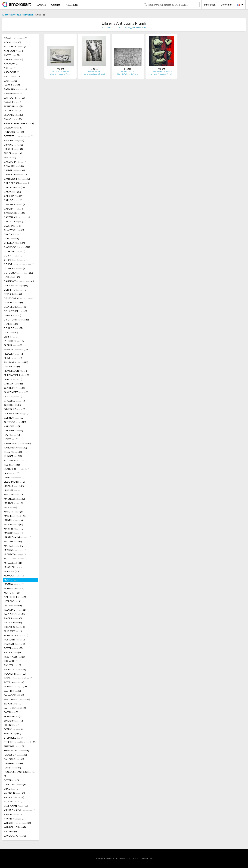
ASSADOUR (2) (12, 72)
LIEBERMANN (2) (14, 482)
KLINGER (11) (13, 456)
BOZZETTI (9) (19, 136)
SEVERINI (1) (13, 716)
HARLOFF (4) (12, 426)
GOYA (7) (13, 396)
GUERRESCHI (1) (17, 413)
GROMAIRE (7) (15, 409)
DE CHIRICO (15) (16, 285)
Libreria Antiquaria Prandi (18, 14)
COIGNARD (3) (15, 251)
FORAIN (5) (12, 367)
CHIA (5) (11, 239)
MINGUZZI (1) (15, 567)
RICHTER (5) (13, 665)
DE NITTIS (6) (15, 290)
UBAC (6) (11, 789)
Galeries (56, 5)
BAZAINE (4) (12, 102)
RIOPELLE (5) (15, 669)
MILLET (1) (16, 559)
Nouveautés (72, 5)
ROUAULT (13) (15, 687)
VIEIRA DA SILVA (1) (20, 810)
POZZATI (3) (15, 644)
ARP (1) (10, 68)
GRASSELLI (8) (15, 401)
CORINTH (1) (13, 256)
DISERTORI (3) (16, 320)
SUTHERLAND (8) (16, 751)
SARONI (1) (13, 704)
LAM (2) (12, 473)
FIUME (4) (13, 358)
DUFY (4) (11, 332)
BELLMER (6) (13, 111)
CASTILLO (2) (13, 221)
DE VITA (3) (13, 303)
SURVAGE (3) (14, 746)
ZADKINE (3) (10, 831)
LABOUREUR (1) (17, 469)
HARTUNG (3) (13, 431)
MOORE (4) (13, 580)
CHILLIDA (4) (14, 243)
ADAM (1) (15, 38)
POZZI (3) (13, 648)
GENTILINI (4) (14, 388)
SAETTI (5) (12, 691)
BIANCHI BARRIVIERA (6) (19, 123)
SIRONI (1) (12, 725)
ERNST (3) (11, 337)
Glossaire (144, 858)
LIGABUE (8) (14, 486)
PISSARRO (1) (14, 627)
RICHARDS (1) (13, 661)
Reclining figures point (61, 71)
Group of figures (128, 71)
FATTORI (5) (14, 341)
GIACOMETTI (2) (16, 392)
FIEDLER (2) (14, 354)
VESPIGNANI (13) (16, 806)
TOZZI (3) (12, 780)
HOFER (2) (11, 439)
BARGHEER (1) (15, 93)
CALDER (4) (14, 170)
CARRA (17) (12, 192)
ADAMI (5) (12, 42)
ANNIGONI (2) (14, 51)
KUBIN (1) (12, 465)
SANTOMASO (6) (17, 699)
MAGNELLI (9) (14, 499)
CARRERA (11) (14, 196)
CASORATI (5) (14, 209)
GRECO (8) (12, 405)
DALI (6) (12, 277)
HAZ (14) (12, 435)
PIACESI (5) (13, 618)
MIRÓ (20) (11, 571)
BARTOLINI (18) (14, 98)
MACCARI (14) (14, 495)
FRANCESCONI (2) (16, 371)
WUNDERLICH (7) (15, 827)
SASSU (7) (11, 712)
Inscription (210, 5)
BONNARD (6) (14, 132)
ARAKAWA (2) (11, 64)
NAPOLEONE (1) (15, 597)
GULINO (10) (14, 418)
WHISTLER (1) (17, 823)
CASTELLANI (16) (17, 217)
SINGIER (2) (14, 721)
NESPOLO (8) (13, 601)
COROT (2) (19, 264)
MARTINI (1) (14, 529)
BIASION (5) (13, 128)
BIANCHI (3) (13, 119)
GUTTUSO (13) (15, 422)
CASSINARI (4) (14, 213)
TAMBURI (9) (13, 763)
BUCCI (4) (13, 153)
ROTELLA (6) (14, 682)
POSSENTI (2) (15, 640)
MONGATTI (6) (14, 576)
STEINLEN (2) (20, 742)
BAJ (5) (10, 81)
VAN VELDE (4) (14, 797)
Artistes (41, 5)
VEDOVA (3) (13, 802)
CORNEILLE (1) (16, 260)
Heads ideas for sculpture (162, 71)
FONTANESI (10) (16, 362)
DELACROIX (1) (15, 307)
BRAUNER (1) (13, 145)
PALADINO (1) (15, 610)
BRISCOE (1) (13, 149)
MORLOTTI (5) (14, 588)
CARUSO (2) (13, 200)
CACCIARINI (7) (15, 162)
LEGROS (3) (14, 477)
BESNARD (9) (13, 115)
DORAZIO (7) (13, 328)
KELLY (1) (13, 452)
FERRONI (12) (16, 349)
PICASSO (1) (13, 623)
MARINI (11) (13, 524)
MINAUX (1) (13, 563)
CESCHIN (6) (12, 226)
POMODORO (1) (16, 635)
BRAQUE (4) (14, 140)
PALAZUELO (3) (14, 614)
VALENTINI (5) (14, 793)
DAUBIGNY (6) (19, 281)
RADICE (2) (12, 652)
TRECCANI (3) (15, 784)
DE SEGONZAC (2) (20, 298)
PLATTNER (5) (13, 631)
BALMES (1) (12, 85)
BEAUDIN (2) (13, 106)
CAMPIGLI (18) (16, 175)
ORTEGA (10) (13, 605)
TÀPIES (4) (12, 768)
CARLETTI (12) (14, 187)
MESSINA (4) (15, 550)
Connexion (226, 5)
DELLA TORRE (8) (16, 311)
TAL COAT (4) (14, 759)
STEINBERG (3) (14, 738)
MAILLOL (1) (14, 503)
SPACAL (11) (12, 733)
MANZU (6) (14, 520)
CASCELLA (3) (15, 204)
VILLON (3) (13, 814)
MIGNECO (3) (15, 554)
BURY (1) (10, 157)
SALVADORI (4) (14, 695)
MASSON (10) (14, 533)
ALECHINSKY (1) (15, 47)
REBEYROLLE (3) (14, 657)
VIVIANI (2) (14, 819)
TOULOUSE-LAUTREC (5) (19, 774)
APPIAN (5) (13, 59)
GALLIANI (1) (13, 384)
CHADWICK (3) (14, 230)
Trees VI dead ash (94, 71)
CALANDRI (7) (14, 166)
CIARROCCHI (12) (17, 247)
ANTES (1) (12, 55)
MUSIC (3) (12, 593)
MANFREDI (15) (15, 516)
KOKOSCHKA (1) (16, 460)
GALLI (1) (13, 379)
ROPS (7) (18, 678)
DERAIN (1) (12, 315)
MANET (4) (13, 512)
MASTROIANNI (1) (18, 537)
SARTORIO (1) (15, 708)
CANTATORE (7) (17, 179)
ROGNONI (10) (15, 674)
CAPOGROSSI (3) (17, 183)
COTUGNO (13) (18, 273)
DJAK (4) (11, 324)
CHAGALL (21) (14, 234)
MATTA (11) (14, 546)
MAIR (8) (10, 507)
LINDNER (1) (14, 490)
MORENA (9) (14, 584)
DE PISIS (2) (13, 294)
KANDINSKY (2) (15, 448)
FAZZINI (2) (13, 345)
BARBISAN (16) (16, 89)
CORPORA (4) (15, 268)
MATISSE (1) (13, 541)
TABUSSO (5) (15, 755)
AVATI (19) (12, 76)
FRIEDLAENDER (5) (17, 375)
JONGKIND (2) (17, 443)
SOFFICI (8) (14, 729)
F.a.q (151, 858)
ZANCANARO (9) (15, 836)
